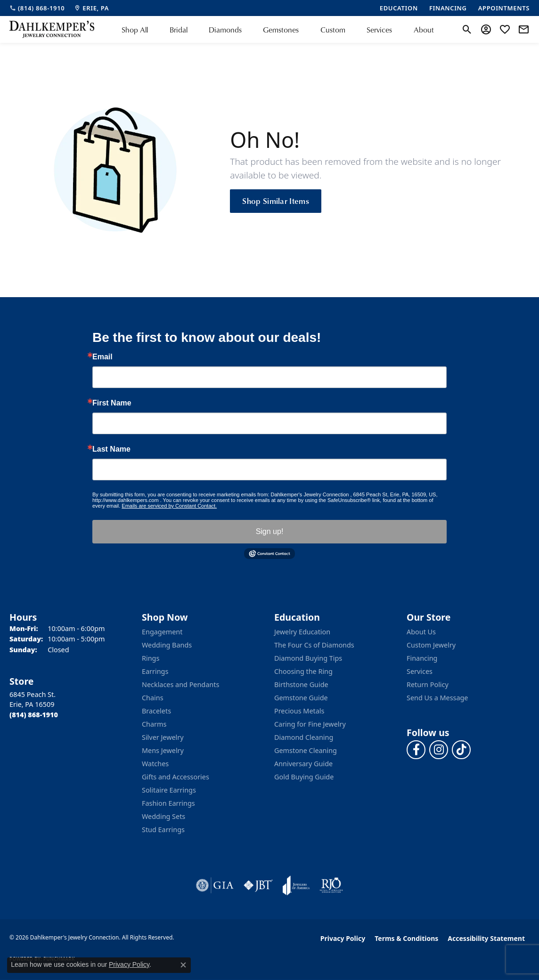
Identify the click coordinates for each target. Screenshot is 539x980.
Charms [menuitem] (154, 724)
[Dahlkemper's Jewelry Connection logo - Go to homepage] (52, 29)
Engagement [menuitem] (162, 632)
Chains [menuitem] (153, 698)
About (424, 30)
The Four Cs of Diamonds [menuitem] (314, 645)
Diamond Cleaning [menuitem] (304, 737)
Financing (422, 658)
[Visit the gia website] (215, 885)
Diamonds (225, 30)
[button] (467, 30)
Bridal (179, 30)
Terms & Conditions (406, 938)
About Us (421, 632)
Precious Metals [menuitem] (299, 711)
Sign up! (270, 531)
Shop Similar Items (276, 201)
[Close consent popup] (183, 965)
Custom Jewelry (431, 645)
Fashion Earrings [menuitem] (168, 803)
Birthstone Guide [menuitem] (301, 684)
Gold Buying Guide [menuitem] (304, 777)
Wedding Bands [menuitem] (167, 645)
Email (102, 357)
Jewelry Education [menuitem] (302, 632)
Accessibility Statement (486, 938)
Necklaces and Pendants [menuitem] (180, 684)
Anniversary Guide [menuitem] (303, 764)
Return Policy (428, 684)
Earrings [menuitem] (155, 671)
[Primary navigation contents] (278, 29)
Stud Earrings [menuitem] (163, 830)
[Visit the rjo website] (331, 885)
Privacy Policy (343, 938)
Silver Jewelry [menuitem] (163, 737)
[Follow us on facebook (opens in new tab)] (416, 750)
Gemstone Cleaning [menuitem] (306, 750)
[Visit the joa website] (296, 885)
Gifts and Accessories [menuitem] (176, 777)
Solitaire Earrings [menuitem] (169, 790)
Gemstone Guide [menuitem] (301, 698)
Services (379, 30)
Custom (333, 30)
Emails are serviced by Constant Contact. (169, 506)
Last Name (111, 449)
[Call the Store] (34, 715)
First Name (112, 403)
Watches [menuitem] (155, 764)
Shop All (135, 30)
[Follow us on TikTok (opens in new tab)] (461, 750)
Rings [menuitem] (151, 658)
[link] (37, 8)
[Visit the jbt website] (258, 885)
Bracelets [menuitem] (156, 711)
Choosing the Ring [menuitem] (303, 671)
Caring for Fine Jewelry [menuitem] (310, 724)
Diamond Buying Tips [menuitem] (308, 658)
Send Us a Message (437, 698)
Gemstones (281, 30)
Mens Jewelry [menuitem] (163, 750)
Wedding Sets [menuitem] (163, 816)
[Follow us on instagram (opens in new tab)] (439, 750)
